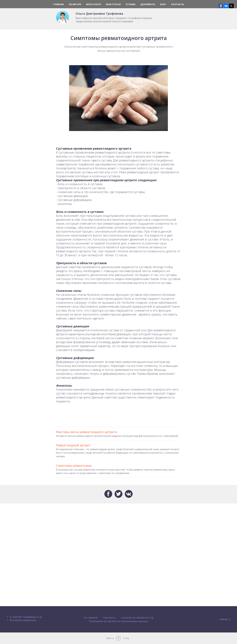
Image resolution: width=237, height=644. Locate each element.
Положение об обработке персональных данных (119, 621)
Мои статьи (113, 4)
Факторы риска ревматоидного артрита (86, 432)
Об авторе (75, 4)
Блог (163, 4)
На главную (91, 618)
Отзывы (131, 4)
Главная (58, 4)
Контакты (178, 4)
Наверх (225, 619)
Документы (148, 4)
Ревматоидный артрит (73, 445)
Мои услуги (93, 4)
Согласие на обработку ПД (137, 618)
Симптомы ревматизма (74, 466)
